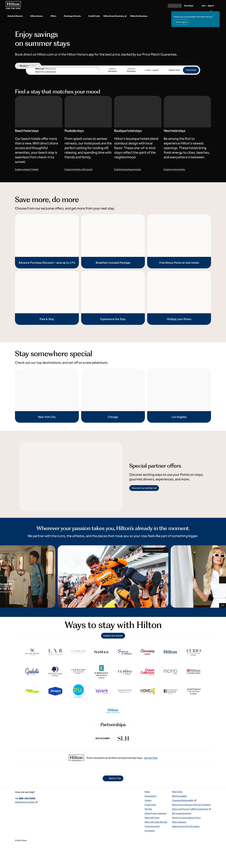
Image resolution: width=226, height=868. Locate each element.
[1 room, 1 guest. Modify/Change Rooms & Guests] (149, 91)
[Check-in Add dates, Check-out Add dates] (119, 91)
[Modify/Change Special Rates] (172, 91)
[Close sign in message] (218, 13)
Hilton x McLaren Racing (155, 572)
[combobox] (63, 91)
